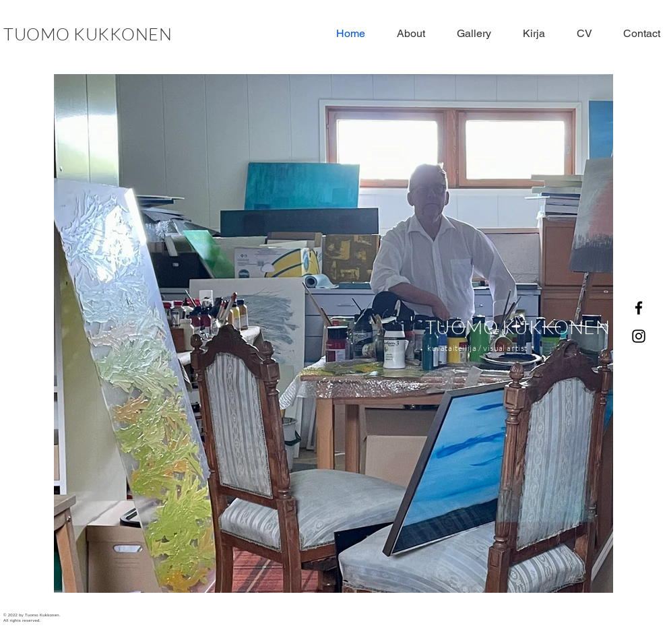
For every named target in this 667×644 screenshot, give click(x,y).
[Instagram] (639, 336)
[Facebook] (639, 308)
